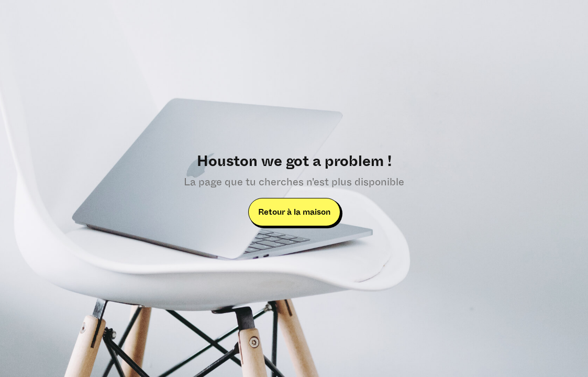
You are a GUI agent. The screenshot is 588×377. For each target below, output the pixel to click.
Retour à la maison (294, 212)
